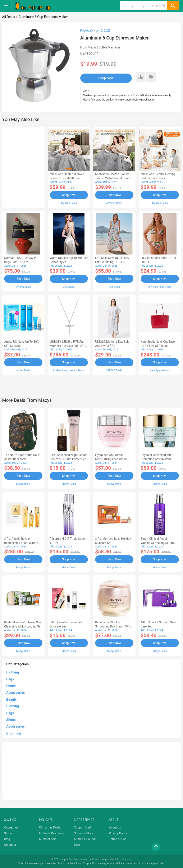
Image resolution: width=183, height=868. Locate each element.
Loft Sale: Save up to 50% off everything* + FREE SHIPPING (112, 262)
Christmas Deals (50, 827)
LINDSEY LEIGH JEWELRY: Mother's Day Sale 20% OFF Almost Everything (67, 346)
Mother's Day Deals (52, 833)
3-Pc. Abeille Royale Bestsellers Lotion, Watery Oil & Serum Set (23, 543)
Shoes (11, 686)
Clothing (13, 672)
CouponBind (90, 863)
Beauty (12, 699)
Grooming (14, 733)
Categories (11, 827)
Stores (8, 833)
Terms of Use (118, 839)
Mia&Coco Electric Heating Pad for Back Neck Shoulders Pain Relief (158, 178)
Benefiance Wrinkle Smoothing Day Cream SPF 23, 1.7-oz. (113, 626)
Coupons (10, 845)
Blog (7, 839)
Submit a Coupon (85, 839)
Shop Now (106, 78)
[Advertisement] (23, 167)
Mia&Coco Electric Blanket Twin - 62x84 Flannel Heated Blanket (114, 178)
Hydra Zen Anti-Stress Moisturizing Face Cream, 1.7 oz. (114, 459)
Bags (10, 679)
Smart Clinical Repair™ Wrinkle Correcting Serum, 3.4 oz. (158, 543)
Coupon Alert (83, 827)
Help (77, 845)
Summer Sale (48, 839)
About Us (115, 827)
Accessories (15, 693)
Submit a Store (84, 833)
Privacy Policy (118, 833)
